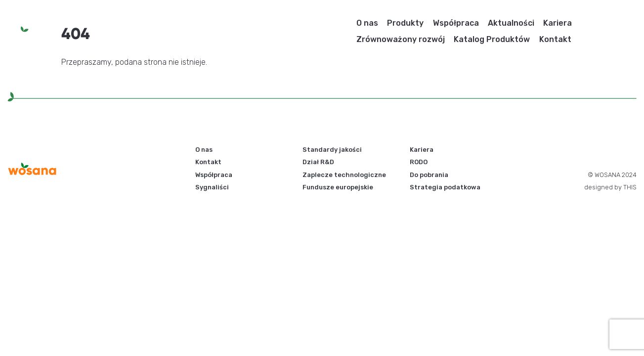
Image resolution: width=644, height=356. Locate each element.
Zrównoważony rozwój (401, 39)
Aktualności (511, 23)
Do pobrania (429, 175)
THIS (630, 187)
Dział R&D (318, 162)
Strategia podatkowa (445, 187)
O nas (367, 23)
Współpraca (456, 23)
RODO (419, 162)
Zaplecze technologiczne (344, 175)
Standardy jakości (332, 150)
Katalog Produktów (492, 39)
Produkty (405, 23)
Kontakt (555, 39)
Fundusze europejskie (338, 187)
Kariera (558, 23)
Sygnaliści (212, 187)
